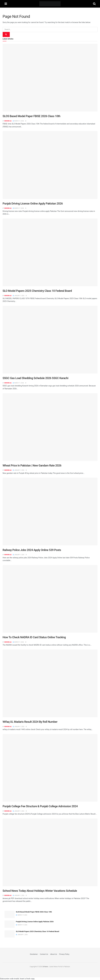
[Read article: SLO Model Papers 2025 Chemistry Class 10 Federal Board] (50, 252)
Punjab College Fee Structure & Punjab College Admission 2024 (40, 806)
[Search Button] (94, 4)
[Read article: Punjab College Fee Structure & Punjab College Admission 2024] (50, 768)
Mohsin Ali (8, 121)
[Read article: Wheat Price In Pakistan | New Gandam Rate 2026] (50, 427)
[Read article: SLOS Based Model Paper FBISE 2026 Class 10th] (50, 78)
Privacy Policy (64, 954)
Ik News (45, 967)
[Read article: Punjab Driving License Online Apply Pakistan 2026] (50, 165)
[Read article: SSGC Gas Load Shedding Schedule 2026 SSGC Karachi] (50, 340)
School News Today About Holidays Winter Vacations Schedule (40, 891)
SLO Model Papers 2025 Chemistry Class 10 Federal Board (37, 291)
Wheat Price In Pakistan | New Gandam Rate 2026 (32, 465)
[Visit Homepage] (50, 4)
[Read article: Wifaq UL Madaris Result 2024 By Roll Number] (50, 683)
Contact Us (44, 954)
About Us (54, 954)
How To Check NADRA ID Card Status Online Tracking (34, 637)
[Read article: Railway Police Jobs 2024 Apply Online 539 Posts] (50, 512)
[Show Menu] (6, 4)
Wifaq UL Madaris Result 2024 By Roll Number (30, 722)
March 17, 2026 (18, 121)
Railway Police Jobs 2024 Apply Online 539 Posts (32, 550)
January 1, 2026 (18, 296)
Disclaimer (34, 954)
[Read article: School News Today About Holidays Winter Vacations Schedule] (50, 852)
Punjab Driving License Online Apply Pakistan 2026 (33, 204)
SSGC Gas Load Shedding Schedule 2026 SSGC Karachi (36, 378)
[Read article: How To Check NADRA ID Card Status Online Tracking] (50, 599)
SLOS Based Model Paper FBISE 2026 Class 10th (32, 116)
